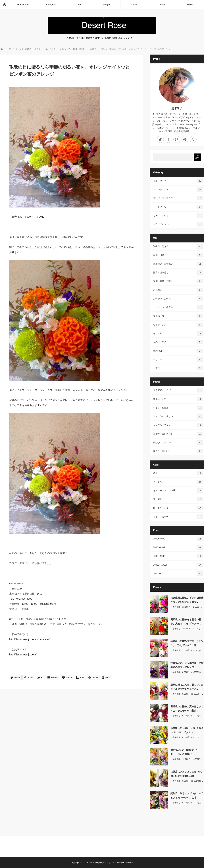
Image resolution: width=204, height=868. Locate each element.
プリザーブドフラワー (178, 198)
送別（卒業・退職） (178, 281)
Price (162, 5)
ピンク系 (178, 482)
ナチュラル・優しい (178, 416)
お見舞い (178, 290)
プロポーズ (178, 316)
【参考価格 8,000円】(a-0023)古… (187, 672)
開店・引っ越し (178, 273)
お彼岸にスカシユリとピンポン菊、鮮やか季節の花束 (187, 774)
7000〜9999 (178, 556)
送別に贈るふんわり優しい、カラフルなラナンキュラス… (187, 687)
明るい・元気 (178, 399)
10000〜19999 (178, 565)
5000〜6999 (178, 547)
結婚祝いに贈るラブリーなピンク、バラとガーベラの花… (187, 643)
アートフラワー (178, 207)
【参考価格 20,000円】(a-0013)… (186, 629)
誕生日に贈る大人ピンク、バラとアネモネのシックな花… (187, 796)
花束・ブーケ (178, 181)
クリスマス (178, 360)
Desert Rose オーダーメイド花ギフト (99, 863)
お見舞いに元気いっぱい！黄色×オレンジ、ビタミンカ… (187, 730)
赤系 (178, 473)
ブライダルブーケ (178, 224)
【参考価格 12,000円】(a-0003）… (187, 607)
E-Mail (190, 5)
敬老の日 (178, 351)
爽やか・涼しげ (178, 451)
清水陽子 (177, 108)
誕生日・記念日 (178, 246)
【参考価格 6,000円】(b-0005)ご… (187, 737)
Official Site (23, 5)
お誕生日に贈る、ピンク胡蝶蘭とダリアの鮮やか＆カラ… (187, 600)
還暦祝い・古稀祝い (178, 264)
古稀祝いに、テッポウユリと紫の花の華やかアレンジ (187, 665)
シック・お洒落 (178, 408)
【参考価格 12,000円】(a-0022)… (186, 759)
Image (107, 5)
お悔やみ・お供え (178, 299)
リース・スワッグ (178, 216)
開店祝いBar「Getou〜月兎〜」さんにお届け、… (184, 752)
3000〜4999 (178, 539)
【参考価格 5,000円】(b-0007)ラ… (187, 694)
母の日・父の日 (178, 342)
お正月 (178, 368)
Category (51, 5)
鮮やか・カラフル (178, 443)
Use (79, 5)
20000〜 (178, 574)
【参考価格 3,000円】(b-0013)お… (187, 650)
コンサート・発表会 (178, 307)
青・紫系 (178, 499)
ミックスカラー (178, 517)
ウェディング (178, 325)
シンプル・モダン (178, 425)
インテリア (178, 333)
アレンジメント (178, 190)
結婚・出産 (178, 255)
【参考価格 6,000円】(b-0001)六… (187, 716)
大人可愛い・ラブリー (178, 390)
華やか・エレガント (178, 434)
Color (134, 5)
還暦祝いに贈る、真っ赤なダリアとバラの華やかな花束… (187, 709)
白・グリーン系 (178, 508)
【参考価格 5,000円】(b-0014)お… (187, 781)
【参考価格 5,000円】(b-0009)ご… (187, 803)
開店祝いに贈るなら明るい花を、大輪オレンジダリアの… (186, 622)
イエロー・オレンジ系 (178, 491)
